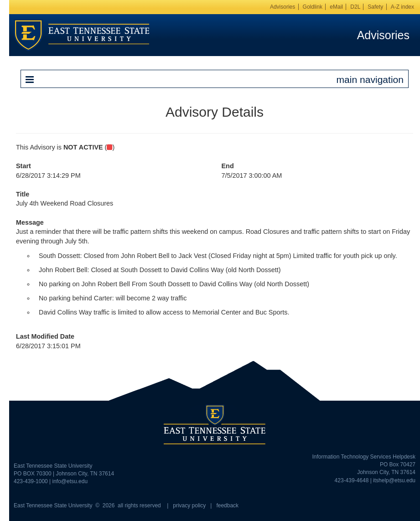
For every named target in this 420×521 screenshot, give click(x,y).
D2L (355, 7)
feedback (227, 506)
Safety (375, 7)
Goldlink (313, 7)
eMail (336, 7)
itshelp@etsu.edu (394, 480)
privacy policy (189, 506)
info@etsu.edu (70, 481)
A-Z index (402, 7)
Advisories (283, 7)
